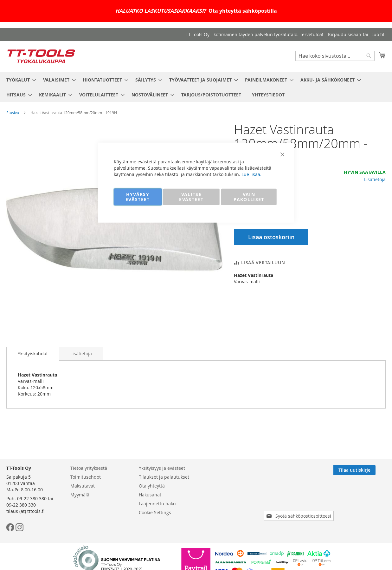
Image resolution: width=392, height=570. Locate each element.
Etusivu (13, 113)
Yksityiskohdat (33, 354)
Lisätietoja (375, 179)
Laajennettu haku (157, 504)
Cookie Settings (155, 512)
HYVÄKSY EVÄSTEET (138, 197)
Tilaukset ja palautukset (164, 477)
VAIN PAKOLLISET (249, 197)
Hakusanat (150, 495)
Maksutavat (83, 486)
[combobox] (335, 56)
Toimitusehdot (86, 477)
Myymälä (80, 495)
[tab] (33, 354)
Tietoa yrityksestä (89, 468)
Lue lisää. (251, 174)
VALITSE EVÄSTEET (191, 197)
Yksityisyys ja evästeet (162, 468)
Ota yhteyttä (152, 486)
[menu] (196, 87)
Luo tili (379, 34)
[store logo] (41, 56)
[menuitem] (19, 80)
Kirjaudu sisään (345, 34)
